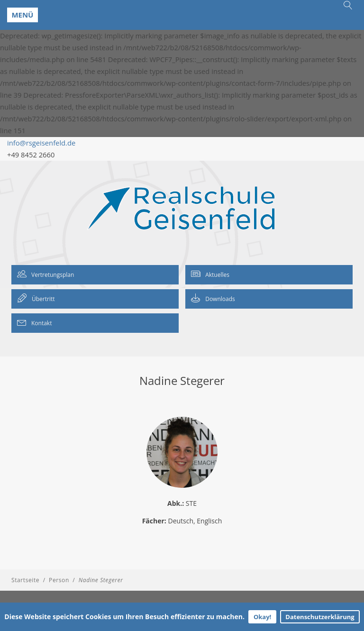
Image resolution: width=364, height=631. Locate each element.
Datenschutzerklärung (320, 617)
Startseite (25, 580)
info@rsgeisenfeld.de (41, 143)
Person (59, 580)
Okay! (262, 617)
